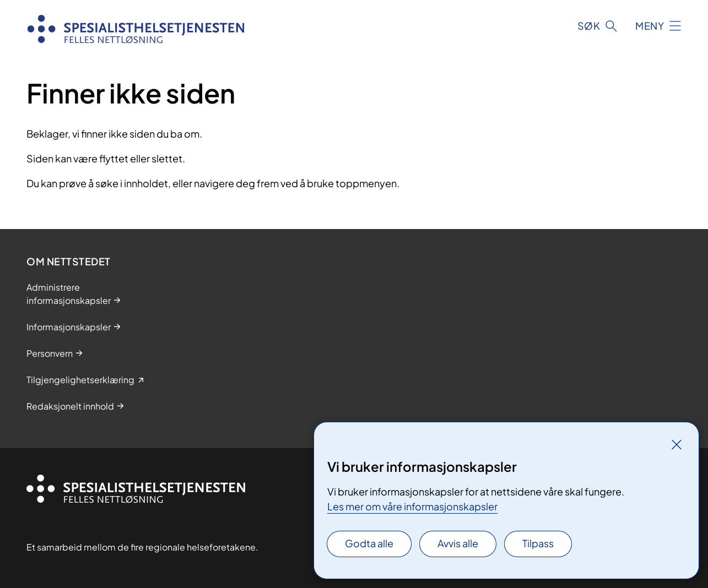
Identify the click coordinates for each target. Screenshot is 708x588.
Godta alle (369, 543)
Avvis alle (458, 543)
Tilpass (538, 543)
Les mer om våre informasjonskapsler (412, 506)
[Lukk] (677, 444)
